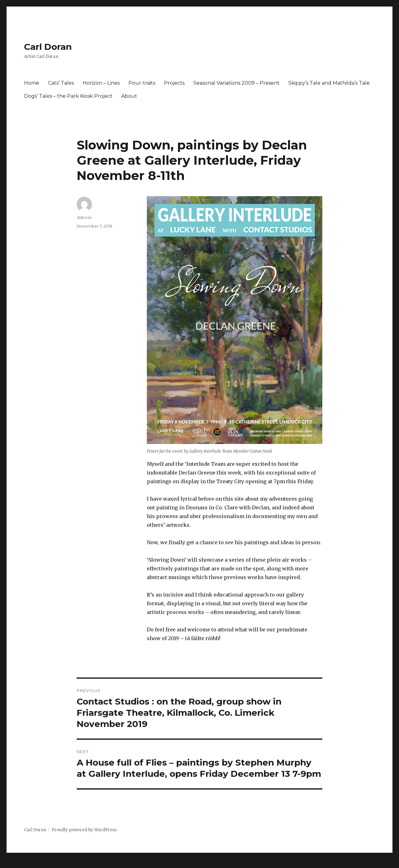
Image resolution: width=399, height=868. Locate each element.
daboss (84, 217)
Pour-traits (142, 83)
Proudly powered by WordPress (84, 830)
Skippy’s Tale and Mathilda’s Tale (329, 83)
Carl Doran (48, 47)
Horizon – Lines (101, 83)
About (129, 96)
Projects (174, 83)
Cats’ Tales (61, 83)
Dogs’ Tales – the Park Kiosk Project (68, 96)
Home (32, 83)
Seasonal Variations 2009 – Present (236, 83)
